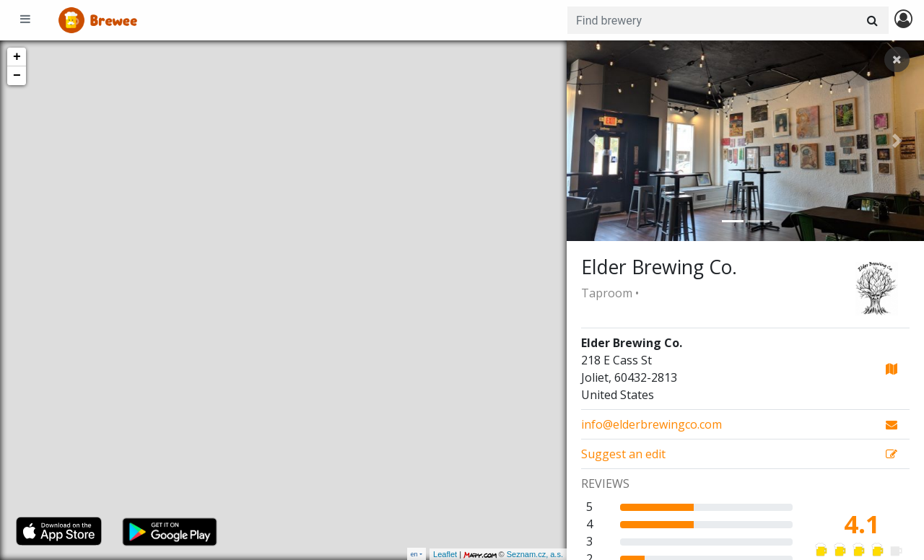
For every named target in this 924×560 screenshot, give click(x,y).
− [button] (17, 76)
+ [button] (17, 57)
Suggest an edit (623, 454)
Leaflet (445, 554)
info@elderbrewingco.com (651, 424)
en (414, 554)
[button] (593, 141)
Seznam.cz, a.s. (535, 554)
